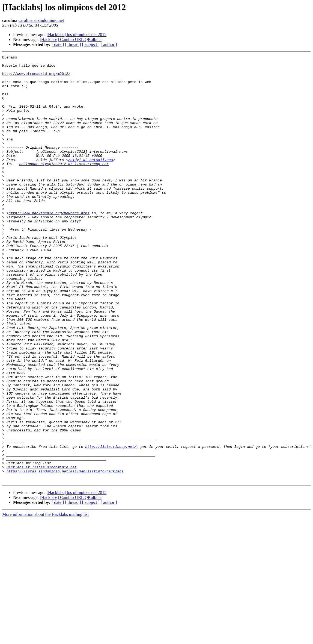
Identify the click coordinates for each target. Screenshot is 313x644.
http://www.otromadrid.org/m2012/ (36, 78)
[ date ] (58, 44)
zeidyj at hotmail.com (91, 181)
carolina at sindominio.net (41, 20)
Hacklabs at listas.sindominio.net (42, 550)
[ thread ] (73, 44)
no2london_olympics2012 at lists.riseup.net (64, 186)
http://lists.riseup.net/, (112, 525)
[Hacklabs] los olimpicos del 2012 (77, 35)
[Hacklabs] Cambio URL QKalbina (71, 39)
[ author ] (109, 44)
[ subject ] (91, 44)
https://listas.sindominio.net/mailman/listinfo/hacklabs (65, 555)
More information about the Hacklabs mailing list (45, 600)
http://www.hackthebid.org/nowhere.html (49, 245)
